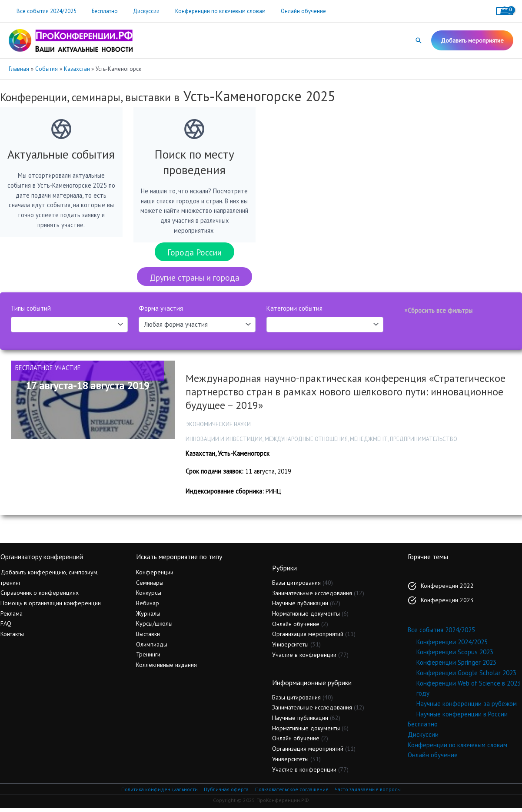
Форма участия (161, 312)
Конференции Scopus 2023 (455, 656)
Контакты (12, 638)
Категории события (294, 312)
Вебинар (148, 607)
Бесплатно (99, 11)
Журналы (148, 617)
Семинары (150, 587)
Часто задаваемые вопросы (370, 793)
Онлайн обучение (285, 11)
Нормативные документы (306, 617)
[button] (419, 40)
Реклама (12, 617)
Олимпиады (152, 648)
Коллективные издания (166, 669)
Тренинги (148, 658)
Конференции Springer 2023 (456, 666)
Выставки (148, 638)
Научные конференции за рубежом (467, 708)
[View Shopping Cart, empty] (505, 11)
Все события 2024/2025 (44, 11)
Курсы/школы (154, 627)
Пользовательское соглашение (292, 793)
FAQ (6, 627)
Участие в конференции (304, 659)
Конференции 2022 (447, 590)
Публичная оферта (225, 793)
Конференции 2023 (447, 604)
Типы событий (31, 312)
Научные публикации (300, 607)
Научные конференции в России (462, 718)
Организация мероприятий (308, 638)
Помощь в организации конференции (51, 607)
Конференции (155, 576)
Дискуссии (136, 11)
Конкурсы (149, 597)
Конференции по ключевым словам (206, 11)
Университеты (290, 648)
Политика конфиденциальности (157, 793)
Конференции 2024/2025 (452, 646)
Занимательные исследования (312, 597)
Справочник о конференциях (40, 597)
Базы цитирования (296, 587)
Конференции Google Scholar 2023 (466, 677)
